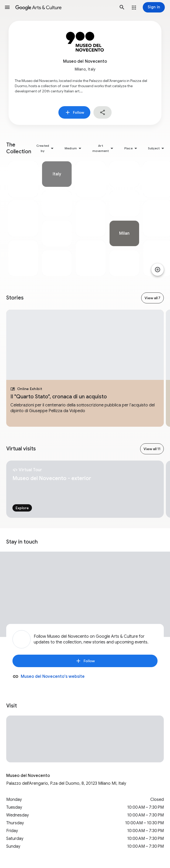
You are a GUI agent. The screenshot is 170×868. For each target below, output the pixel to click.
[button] (7, 7)
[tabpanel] (23, 219)
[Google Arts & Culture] (65, 7)
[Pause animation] (158, 270)
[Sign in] (154, 7)
